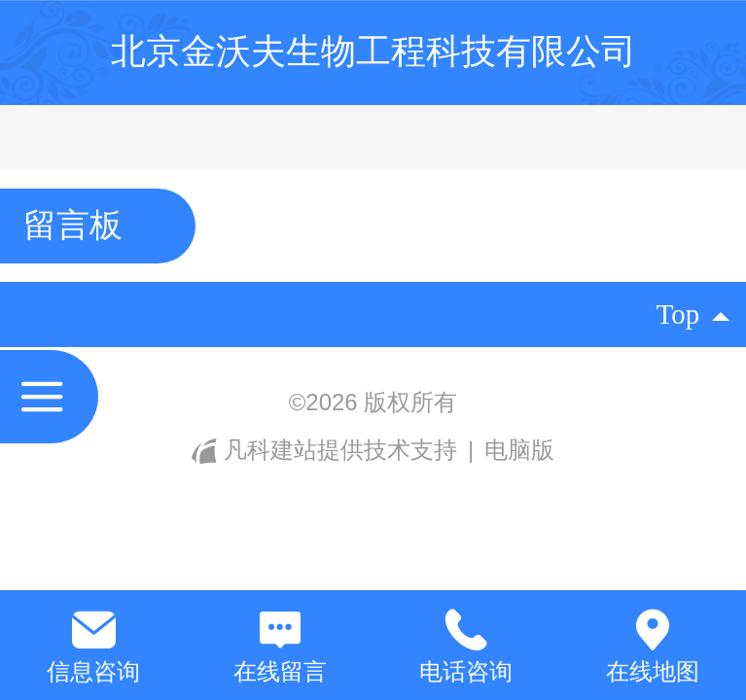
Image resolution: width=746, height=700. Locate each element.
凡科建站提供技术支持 (328, 450)
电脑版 (519, 450)
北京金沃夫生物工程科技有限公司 (373, 51)
